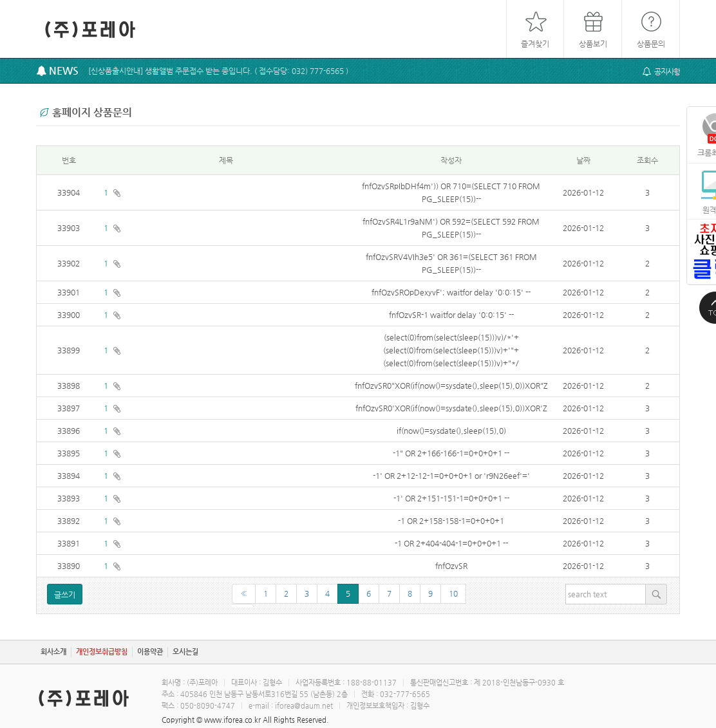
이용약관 (150, 652)
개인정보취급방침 (102, 652)
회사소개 (53, 652)
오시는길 (185, 652)
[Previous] (244, 594)
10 (453, 593)
